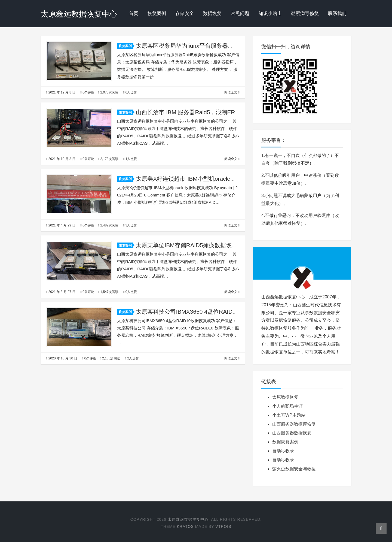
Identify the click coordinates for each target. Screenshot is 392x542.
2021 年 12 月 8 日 (61, 92)
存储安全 (185, 13)
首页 (134, 13)
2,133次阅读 (110, 358)
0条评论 (87, 92)
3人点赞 (130, 225)
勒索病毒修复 (305, 13)
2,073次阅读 (108, 92)
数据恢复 (212, 13)
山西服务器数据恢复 (292, 433)
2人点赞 (132, 358)
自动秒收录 (283, 451)
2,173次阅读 (108, 159)
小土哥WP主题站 (289, 415)
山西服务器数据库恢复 (294, 424)
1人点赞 (130, 159)
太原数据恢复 (285, 397)
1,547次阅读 (108, 292)
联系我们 (337, 13)
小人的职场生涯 (287, 406)
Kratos (185, 526)
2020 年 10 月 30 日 (62, 358)
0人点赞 (130, 92)
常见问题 (240, 13)
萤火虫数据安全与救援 (294, 469)
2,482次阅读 (108, 225)
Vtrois (223, 526)
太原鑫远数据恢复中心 (79, 14)
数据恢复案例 (285, 442)
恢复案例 (157, 13)
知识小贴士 (270, 13)
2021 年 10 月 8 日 (61, 159)
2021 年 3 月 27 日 (61, 292)
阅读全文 (232, 92)
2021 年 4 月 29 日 (61, 225)
